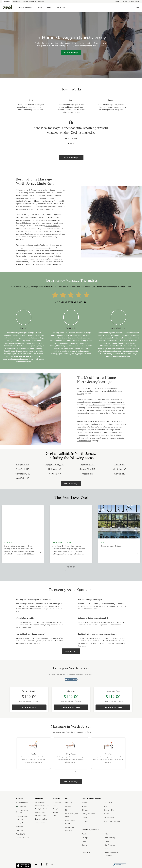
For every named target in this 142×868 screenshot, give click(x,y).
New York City (109, 810)
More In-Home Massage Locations (112, 823)
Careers (68, 806)
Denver (85, 817)
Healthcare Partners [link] (29, 2)
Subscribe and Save (71, 707)
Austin (84, 806)
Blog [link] (49, 7)
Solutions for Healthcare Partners (42, 804)
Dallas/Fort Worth (89, 814)
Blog (67, 810)
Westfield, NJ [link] (23, 478)
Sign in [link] (117, 2)
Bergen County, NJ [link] (55, 465)
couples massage (51, 259)
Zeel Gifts (19, 827)
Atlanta (85, 803)
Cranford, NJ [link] (23, 469)
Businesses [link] (16, 2)
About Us (69, 803)
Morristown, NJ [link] (22, 474)
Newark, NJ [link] (55, 474)
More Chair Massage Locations (112, 854)
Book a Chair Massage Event (41, 814)
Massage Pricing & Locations (22, 818)
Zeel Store (19, 830)
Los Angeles (108, 803)
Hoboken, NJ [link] (55, 469)
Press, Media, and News (71, 815)
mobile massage (41, 220)
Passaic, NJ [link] (87, 474)
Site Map (68, 824)
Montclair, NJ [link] (120, 469)
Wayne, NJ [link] (120, 474)
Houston (85, 821)
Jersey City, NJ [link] (87, 469)
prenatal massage (53, 228)
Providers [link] (41, 2)
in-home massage (44, 248)
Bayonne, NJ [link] (23, 465)
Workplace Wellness (43, 809)
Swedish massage (53, 226)
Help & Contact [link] (134, 2)
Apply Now (57, 809)
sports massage (118, 402)
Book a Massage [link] (71, 52)
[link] (8, 8)
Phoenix (106, 814)
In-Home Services (25, 8)
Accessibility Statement (70, 829)
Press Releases (70, 820)
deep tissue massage (34, 228)
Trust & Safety (21, 834)
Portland (108, 841)
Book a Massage (71, 157)
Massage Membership (23, 823)
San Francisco (109, 817)
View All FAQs (71, 651)
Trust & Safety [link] (61, 7)
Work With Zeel (57, 804)
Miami (106, 806)
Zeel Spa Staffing (41, 819)
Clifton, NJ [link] (120, 465)
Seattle (107, 849)
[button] (69, 144)
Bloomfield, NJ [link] (87, 465)
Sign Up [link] (124, 2)
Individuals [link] (7, 2)
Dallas (84, 841)
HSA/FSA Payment (22, 838)
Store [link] (40, 7)
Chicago (85, 810)
